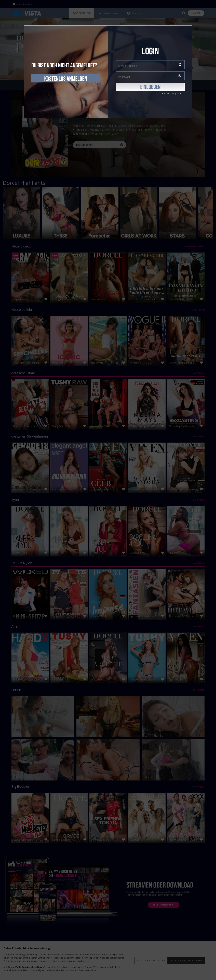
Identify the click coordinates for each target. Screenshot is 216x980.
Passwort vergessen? (172, 93)
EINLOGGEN (150, 87)
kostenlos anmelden (66, 79)
